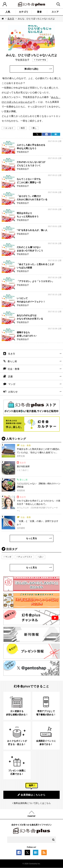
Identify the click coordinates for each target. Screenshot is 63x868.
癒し (35, 128)
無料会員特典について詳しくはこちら (32, 803)
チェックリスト (25, 557)
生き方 (11, 19)
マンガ (12, 384)
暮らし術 (12, 361)
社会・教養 (14, 369)
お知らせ (13, 392)
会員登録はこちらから (32, 795)
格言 (23, 128)
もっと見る (32, 538)
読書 (10, 376)
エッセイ (9, 128)
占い (41, 557)
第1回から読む (32, 69)
